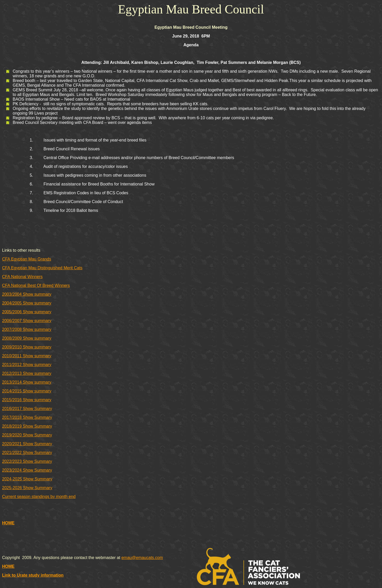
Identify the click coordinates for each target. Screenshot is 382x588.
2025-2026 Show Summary (27, 488)
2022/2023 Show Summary (27, 461)
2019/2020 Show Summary (27, 435)
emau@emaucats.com (142, 558)
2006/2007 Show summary (27, 321)
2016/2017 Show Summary (27, 409)
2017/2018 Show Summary (27, 417)
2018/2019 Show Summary (27, 426)
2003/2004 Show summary (27, 294)
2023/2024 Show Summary (27, 470)
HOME (8, 523)
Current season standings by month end (39, 497)
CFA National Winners (22, 277)
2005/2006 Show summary (27, 312)
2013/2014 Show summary (27, 382)
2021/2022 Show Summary (27, 453)
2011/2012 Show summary (27, 365)
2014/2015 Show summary (27, 391)
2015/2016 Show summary (27, 400)
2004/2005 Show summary (27, 303)
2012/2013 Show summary (27, 373)
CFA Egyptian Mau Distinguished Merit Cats (42, 268)
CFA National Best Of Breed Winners (36, 285)
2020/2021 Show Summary (27, 444)
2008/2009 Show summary (27, 338)
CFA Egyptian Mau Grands (27, 259)
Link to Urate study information (33, 575)
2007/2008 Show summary (27, 329)
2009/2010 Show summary (27, 347)
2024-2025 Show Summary (27, 479)
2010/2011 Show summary (27, 356)
